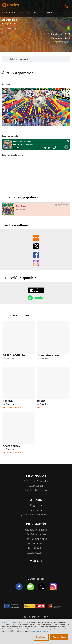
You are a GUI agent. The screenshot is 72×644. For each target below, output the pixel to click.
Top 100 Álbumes (36, 534)
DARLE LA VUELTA (14, 355)
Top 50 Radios (36, 548)
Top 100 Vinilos (36, 543)
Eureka (41, 401)
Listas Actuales (36, 553)
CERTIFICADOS (28, 12)
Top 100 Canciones (36, 539)
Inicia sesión (65, 13)
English (38, 561)
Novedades (10, 59)
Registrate (36, 505)
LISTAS (48, 12)
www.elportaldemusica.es (14, 622)
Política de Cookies (36, 490)
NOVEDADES (8, 12)
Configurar (41, 637)
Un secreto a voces (48, 355)
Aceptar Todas (59, 637)
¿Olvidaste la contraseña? (36, 515)
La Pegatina (8, 23)
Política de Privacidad (36, 481)
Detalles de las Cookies (39, 631)
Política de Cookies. (9, 629)
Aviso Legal (36, 486)
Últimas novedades (36, 530)
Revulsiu (8, 401)
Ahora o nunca (11, 446)
